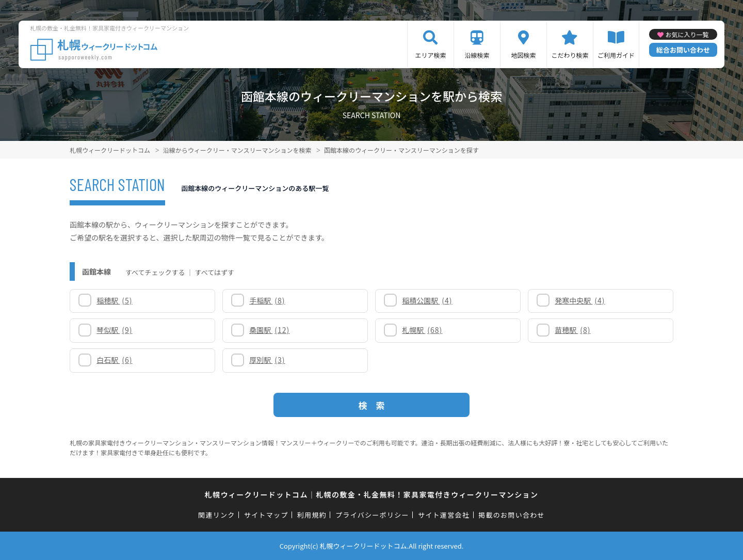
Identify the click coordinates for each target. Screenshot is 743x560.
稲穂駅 (114, 300)
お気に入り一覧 (687, 34)
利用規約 (312, 515)
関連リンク (217, 515)
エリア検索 (430, 55)
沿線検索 (477, 55)
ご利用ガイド (616, 55)
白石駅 (114, 360)
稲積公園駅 (427, 300)
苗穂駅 (572, 330)
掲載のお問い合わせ (512, 515)
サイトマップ (266, 515)
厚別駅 (267, 360)
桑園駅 (269, 330)
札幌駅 (422, 330)
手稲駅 (267, 300)
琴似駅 (114, 330)
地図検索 (523, 55)
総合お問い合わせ (683, 50)
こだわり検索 (570, 55)
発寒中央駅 (580, 300)
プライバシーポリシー (372, 515)
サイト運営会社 (444, 515)
